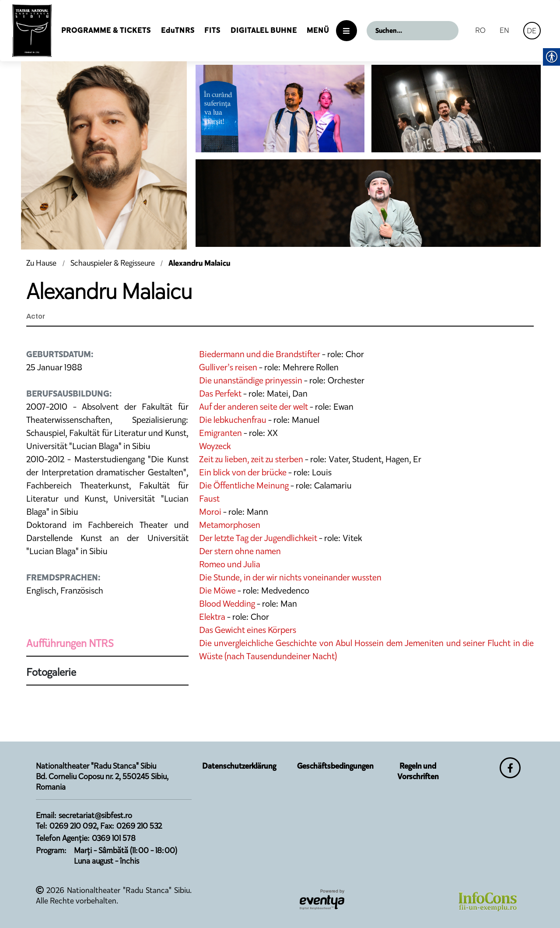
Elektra (212, 617)
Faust (209, 499)
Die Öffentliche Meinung (244, 485)
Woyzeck (215, 446)
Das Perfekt (220, 394)
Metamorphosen (230, 525)
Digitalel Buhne (264, 30)
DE (532, 31)
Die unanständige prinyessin (251, 380)
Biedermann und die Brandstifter (260, 354)
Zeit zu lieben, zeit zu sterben (251, 459)
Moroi (210, 512)
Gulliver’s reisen (228, 367)
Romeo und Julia (230, 564)
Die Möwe (217, 591)
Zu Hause (42, 263)
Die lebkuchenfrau (233, 420)
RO (480, 30)
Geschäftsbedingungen (335, 766)
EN (504, 30)
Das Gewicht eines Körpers (248, 630)
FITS (212, 30)
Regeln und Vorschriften (418, 771)
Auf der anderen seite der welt (254, 407)
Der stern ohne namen (240, 551)
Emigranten (220, 433)
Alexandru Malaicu (199, 263)
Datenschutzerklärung (239, 766)
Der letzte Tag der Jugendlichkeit (258, 538)
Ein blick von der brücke (243, 472)
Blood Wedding (227, 604)
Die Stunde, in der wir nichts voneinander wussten (290, 577)
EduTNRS (178, 30)
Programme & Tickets (106, 30)
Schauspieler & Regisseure (113, 263)
